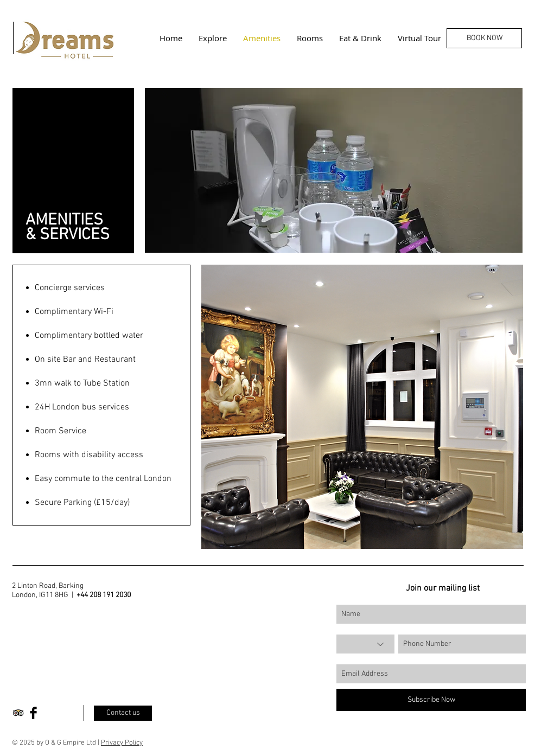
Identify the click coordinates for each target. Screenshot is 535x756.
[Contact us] (123, 713)
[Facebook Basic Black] (33, 713)
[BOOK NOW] (484, 38)
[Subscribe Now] (431, 700)
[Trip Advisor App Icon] (18, 713)
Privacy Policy (122, 743)
